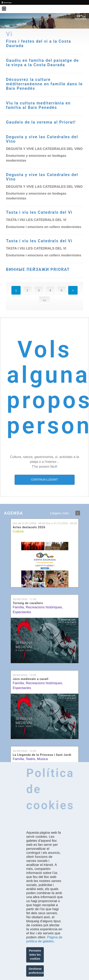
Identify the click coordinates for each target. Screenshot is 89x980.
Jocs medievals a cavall (31, 679)
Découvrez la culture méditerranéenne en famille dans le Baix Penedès (44, 84)
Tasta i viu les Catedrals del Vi (39, 212)
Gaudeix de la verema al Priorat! (41, 122)
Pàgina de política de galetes (44, 939)
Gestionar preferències (36, 971)
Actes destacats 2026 (29, 527)
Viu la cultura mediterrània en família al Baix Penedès (38, 105)
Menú (6, 6)
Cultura (18, 531)
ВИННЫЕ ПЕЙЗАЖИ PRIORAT (38, 269)
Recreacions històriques (44, 607)
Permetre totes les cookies (35, 955)
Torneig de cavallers (28, 603)
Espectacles (22, 612)
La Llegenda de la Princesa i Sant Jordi (42, 755)
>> (44, 300)
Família (18, 607)
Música (42, 759)
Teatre (30, 759)
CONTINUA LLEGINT (44, 480)
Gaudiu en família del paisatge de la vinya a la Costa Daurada (42, 63)
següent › (78, 513)
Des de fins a (45, 523)
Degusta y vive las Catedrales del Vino (42, 139)
